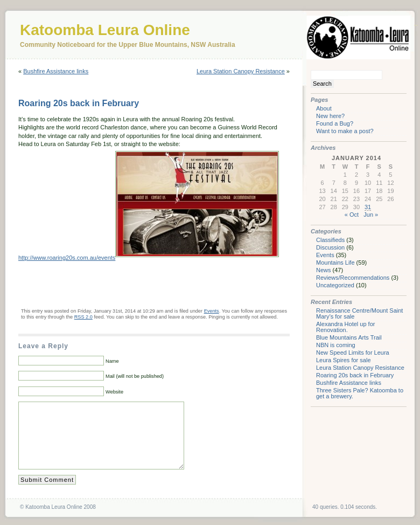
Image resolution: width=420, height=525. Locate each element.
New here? (330, 116)
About (324, 108)
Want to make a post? (345, 131)
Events (212, 311)
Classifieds (330, 240)
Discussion (330, 247)
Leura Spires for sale (344, 360)
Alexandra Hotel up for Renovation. (345, 327)
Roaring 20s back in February (79, 103)
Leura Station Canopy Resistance (241, 71)
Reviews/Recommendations (353, 278)
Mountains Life (335, 262)
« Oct (352, 215)
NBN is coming (336, 345)
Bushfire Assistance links (56, 71)
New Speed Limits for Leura (353, 353)
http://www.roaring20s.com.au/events (67, 258)
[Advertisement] (144, 284)
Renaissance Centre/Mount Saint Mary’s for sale (359, 313)
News (324, 270)
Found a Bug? (335, 123)
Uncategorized (335, 285)
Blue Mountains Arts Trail (349, 337)
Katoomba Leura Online (105, 30)
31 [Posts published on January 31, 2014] (368, 207)
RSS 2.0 (83, 317)
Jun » (371, 215)
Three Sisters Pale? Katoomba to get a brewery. (360, 393)
